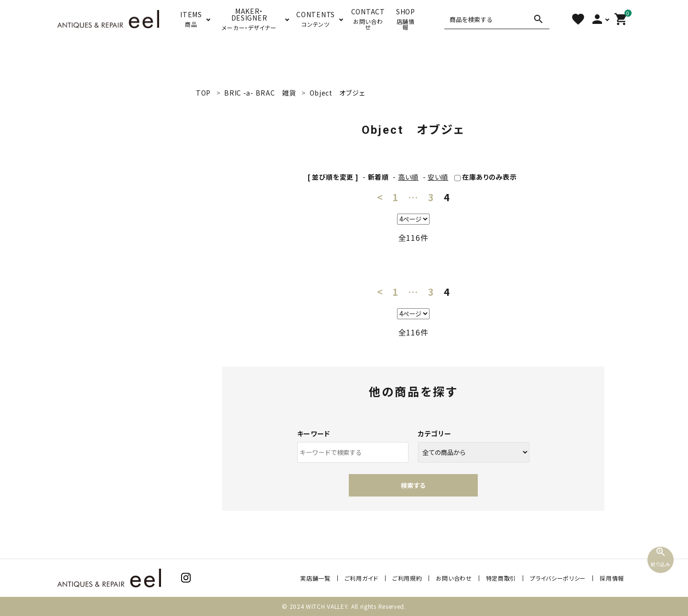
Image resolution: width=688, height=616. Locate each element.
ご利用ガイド (361, 578)
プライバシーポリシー (558, 578)
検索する (413, 485)
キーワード (314, 433)
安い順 (438, 177)
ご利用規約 (407, 578)
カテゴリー (435, 433)
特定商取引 (501, 578)
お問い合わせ (454, 578)
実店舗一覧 (315, 578)
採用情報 (612, 578)
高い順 (408, 177)
